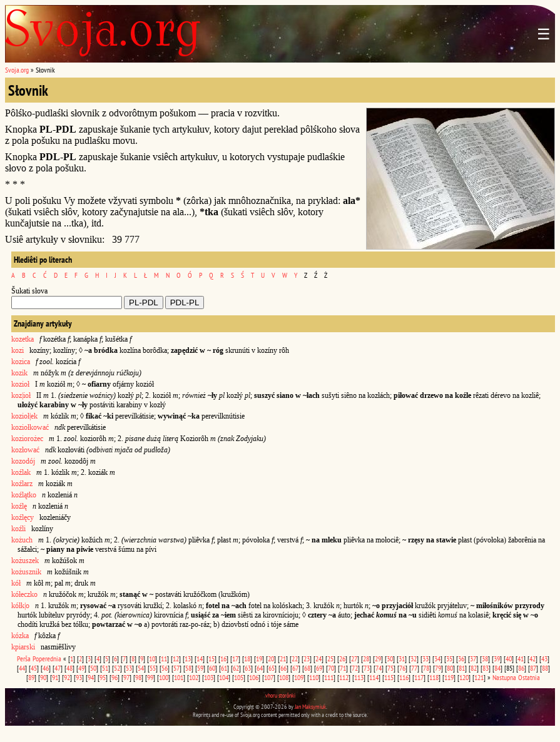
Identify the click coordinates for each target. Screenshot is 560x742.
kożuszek (25, 561)
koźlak (21, 472)
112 (344, 677)
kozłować (25, 450)
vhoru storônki (280, 695)
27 (354, 658)
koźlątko (24, 495)
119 (449, 677)
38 (485, 658)
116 (404, 677)
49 (81, 668)
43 (544, 658)
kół (16, 583)
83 (486, 668)
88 (545, 668)
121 (479, 677)
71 (343, 668)
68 (307, 668)
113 (359, 677)
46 (46, 668)
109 (299, 677)
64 (260, 668)
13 (188, 658)
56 (165, 668)
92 (67, 677)
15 (211, 658)
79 (438, 668)
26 (342, 658)
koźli (18, 529)
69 (319, 668)
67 (295, 668)
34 (437, 658)
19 (259, 658)
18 (247, 658)
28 (366, 658)
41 (521, 658)
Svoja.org (17, 70)
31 (402, 658)
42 (532, 658)
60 (212, 668)
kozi (18, 350)
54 (141, 668)
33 (425, 658)
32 (414, 658)
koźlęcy (23, 517)
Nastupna (504, 677)
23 (307, 658)
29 (378, 658)
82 (474, 668)
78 (426, 668)
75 (390, 668)
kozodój (23, 461)
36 (461, 658)
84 (497, 668)
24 (318, 658)
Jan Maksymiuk (310, 707)
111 (329, 677)
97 (126, 677)
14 (200, 658)
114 (374, 677)
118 (434, 677)
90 (43, 677)
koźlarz (22, 484)
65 (272, 668)
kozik (19, 373)
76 (402, 668)
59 (200, 668)
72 (355, 668)
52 (117, 668)
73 (367, 668)
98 (138, 677)
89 (31, 677)
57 (176, 668)
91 (55, 677)
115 (389, 677)
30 (390, 658)
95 (103, 677)
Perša (24, 658)
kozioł (20, 384)
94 (91, 677)
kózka (20, 636)
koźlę (19, 506)
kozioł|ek (24, 416)
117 (419, 677)
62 (236, 668)
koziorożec (27, 439)
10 (152, 658)
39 (497, 658)
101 (179, 677)
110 (314, 677)
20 (271, 658)
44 (22, 668)
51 (105, 668)
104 (224, 677)
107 (269, 677)
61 (224, 668)
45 (34, 668)
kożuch (22, 540)
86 (521, 668)
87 (533, 668)
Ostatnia (529, 677)
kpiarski (23, 647)
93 (79, 677)
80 (450, 668)
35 (449, 658)
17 (235, 658)
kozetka (23, 339)
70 (331, 668)
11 (164, 658)
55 (153, 668)
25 (330, 658)
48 (69, 668)
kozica (21, 362)
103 (209, 677)
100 (164, 677)
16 (223, 658)
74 (379, 668)
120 (464, 677)
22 (295, 658)
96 (115, 677)
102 (194, 677)
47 (58, 668)
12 (176, 658)
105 (239, 677)
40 (509, 658)
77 (414, 668)
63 (248, 668)
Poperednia (47, 658)
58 (188, 668)
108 (284, 677)
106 (254, 677)
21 (283, 658)
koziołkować (30, 427)
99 (150, 677)
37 (473, 658)
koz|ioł (21, 395)
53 (129, 668)
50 (93, 668)
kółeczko (24, 594)
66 (283, 668)
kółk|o (20, 606)
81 (462, 668)
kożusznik (26, 572)
